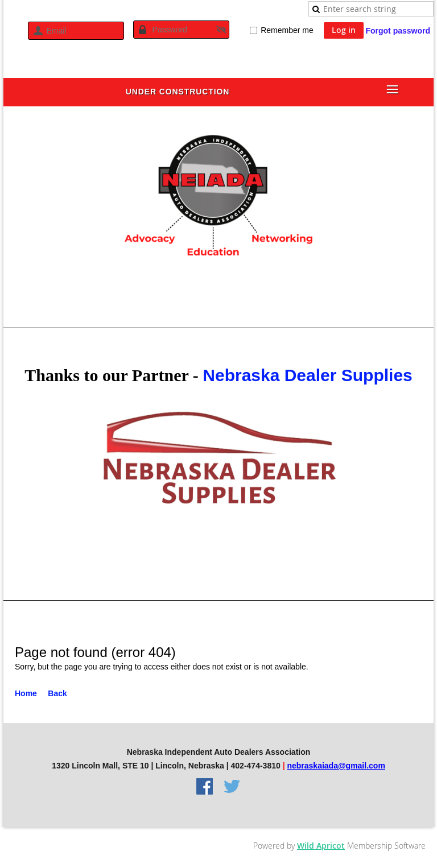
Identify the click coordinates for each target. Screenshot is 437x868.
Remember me (287, 30)
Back (57, 693)
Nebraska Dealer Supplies (308, 375)
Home (26, 693)
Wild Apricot (321, 846)
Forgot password (398, 31)
